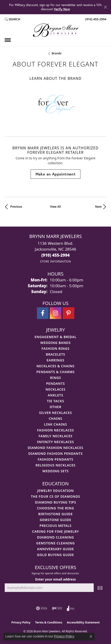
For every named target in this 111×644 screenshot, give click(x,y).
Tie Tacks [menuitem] (56, 401)
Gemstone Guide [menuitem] (55, 520)
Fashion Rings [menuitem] (55, 348)
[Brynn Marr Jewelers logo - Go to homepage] (56, 30)
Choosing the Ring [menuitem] (55, 508)
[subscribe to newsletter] (100, 588)
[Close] (105, 7)
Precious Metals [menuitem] (55, 526)
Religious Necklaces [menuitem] (55, 465)
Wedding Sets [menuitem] (55, 471)
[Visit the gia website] (42, 608)
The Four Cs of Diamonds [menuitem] (55, 496)
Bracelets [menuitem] (55, 354)
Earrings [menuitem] (56, 360)
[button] (13, 19)
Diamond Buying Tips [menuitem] (55, 502)
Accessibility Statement (83, 622)
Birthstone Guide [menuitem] (56, 514)
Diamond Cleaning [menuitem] (56, 537)
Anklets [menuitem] (55, 395)
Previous (16, 207)
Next (98, 207)
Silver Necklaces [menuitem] (55, 413)
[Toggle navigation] (8, 40)
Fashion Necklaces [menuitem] (56, 430)
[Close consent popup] (91, 637)
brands (57, 53)
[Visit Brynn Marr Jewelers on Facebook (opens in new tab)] (43, 313)
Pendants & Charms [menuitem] (56, 372)
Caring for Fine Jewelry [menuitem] (55, 531)
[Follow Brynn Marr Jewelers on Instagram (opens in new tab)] (56, 313)
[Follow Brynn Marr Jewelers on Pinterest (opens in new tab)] (68, 313)
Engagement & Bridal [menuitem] (55, 337)
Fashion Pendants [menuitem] (55, 459)
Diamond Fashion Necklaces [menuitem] (56, 448)
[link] (95, 19)
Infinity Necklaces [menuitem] (56, 442)
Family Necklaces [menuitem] (55, 436)
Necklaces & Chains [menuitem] (55, 366)
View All (55, 207)
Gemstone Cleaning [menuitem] (55, 543)
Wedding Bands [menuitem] (56, 343)
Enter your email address (55, 579)
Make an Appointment (56, 174)
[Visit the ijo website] (57, 608)
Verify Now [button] (62, 9)
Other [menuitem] (56, 407)
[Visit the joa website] (71, 608)
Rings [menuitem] (55, 378)
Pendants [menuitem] (55, 383)
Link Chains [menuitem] (55, 424)
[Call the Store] (56, 255)
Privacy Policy (21, 622)
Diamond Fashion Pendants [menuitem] (55, 453)
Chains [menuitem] (56, 418)
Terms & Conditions (49, 622)
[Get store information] (55, 261)
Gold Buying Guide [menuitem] (55, 555)
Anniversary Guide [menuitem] (55, 549)
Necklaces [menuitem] (55, 389)
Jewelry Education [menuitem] (55, 491)
